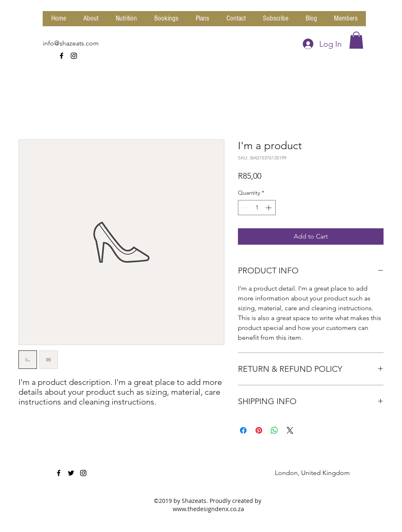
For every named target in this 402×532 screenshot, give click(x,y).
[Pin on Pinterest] (259, 430)
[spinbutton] (257, 208)
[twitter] (71, 473)
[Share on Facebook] (243, 430)
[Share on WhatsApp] (274, 430)
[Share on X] (290, 430)
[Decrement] (244, 208)
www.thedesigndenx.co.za (208, 509)
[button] (356, 40)
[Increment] (269, 208)
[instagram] (74, 56)
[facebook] (62, 56)
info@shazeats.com (71, 43)
